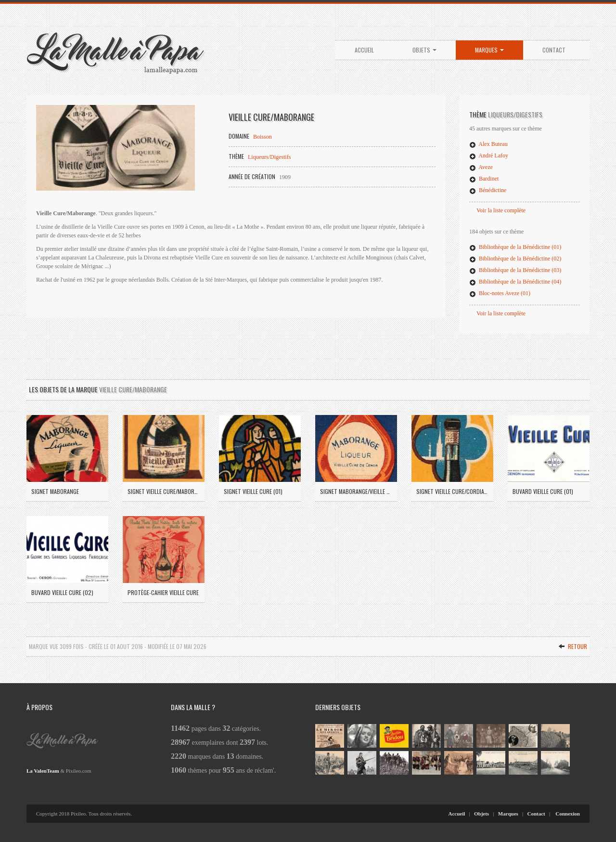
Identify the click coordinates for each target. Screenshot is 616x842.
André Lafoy (489, 155)
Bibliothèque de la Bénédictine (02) (515, 259)
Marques (489, 50)
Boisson (263, 137)
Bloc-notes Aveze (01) (500, 293)
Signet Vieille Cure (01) (253, 491)
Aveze (481, 167)
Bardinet (484, 179)
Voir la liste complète (501, 210)
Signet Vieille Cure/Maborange (164, 491)
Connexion (568, 814)
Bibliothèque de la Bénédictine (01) (515, 247)
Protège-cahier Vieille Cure (163, 592)
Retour (573, 646)
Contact (554, 50)
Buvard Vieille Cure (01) (543, 491)
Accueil (364, 50)
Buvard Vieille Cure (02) (62, 592)
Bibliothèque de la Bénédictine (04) (515, 282)
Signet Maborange (55, 491)
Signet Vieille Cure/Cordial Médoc (452, 491)
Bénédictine (488, 190)
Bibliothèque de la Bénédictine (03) (515, 270)
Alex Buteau (488, 144)
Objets (424, 50)
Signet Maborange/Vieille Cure (356, 491)
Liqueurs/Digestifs (269, 157)
